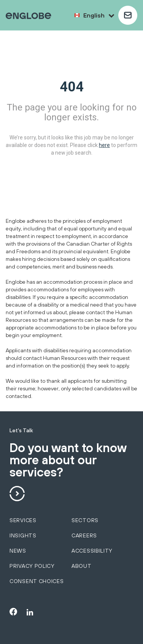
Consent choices (37, 581)
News (18, 551)
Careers (84, 535)
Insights (23, 535)
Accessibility (92, 551)
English (99, 15)
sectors (85, 520)
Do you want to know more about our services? (68, 460)
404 (72, 87)
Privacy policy (32, 566)
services (23, 520)
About (82, 566)
